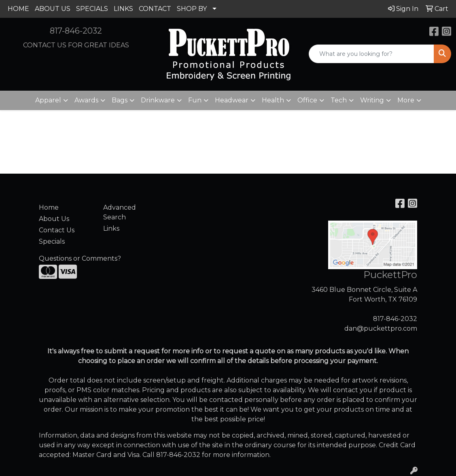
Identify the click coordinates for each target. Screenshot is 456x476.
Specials (52, 241)
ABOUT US (53, 9)
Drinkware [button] (158, 100)
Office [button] (307, 100)
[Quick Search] (371, 54)
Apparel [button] (48, 100)
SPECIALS (92, 9)
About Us (54, 219)
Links (111, 228)
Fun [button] (195, 100)
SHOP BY (192, 9)
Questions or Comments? (80, 258)
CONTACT (155, 9)
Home (49, 207)
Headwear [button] (232, 100)
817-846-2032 (76, 31)
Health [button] (273, 100)
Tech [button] (339, 100)
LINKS (123, 9)
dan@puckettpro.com (381, 328)
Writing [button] (372, 100)
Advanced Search (120, 212)
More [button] (406, 100)
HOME (18, 9)
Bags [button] (120, 100)
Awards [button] (86, 100)
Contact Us (57, 230)
